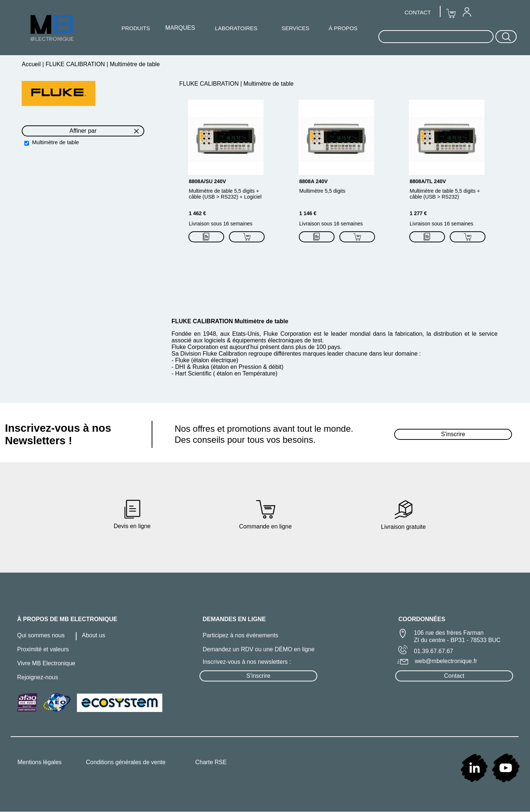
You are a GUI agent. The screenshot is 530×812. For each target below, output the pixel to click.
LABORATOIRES (236, 28)
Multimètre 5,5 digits (322, 191)
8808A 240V (313, 181)
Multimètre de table (56, 142)
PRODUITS (136, 28)
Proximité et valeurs (43, 649)
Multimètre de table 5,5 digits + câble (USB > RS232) (445, 194)
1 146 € (308, 213)
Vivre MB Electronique (46, 663)
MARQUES (180, 28)
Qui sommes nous (41, 635)
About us (94, 635)
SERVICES (296, 28)
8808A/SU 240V (207, 181)
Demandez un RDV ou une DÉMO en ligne (259, 649)
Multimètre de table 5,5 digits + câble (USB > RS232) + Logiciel (225, 194)
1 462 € (197, 213)
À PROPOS (343, 28)
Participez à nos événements (241, 635)
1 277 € (418, 213)
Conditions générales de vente (126, 762)
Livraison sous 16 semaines (221, 224)
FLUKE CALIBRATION (75, 64)
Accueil (32, 64)
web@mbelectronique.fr (446, 661)
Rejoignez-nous (38, 677)
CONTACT (418, 12)
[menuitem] (467, 12)
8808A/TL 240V (428, 181)
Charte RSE (211, 762)
